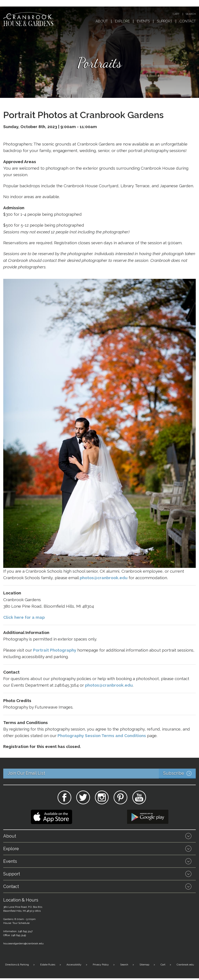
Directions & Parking (17, 965)
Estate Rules (48, 965)
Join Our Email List (102, 774)
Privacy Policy (101, 965)
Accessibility (74, 965)
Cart (176, 14)
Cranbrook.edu (185, 965)
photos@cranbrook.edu (109, 685)
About (102, 21)
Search (191, 14)
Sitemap (144, 965)
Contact (188, 21)
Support (165, 21)
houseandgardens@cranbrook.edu (23, 943)
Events (143, 21)
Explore (122, 21)
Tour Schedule (21, 923)
